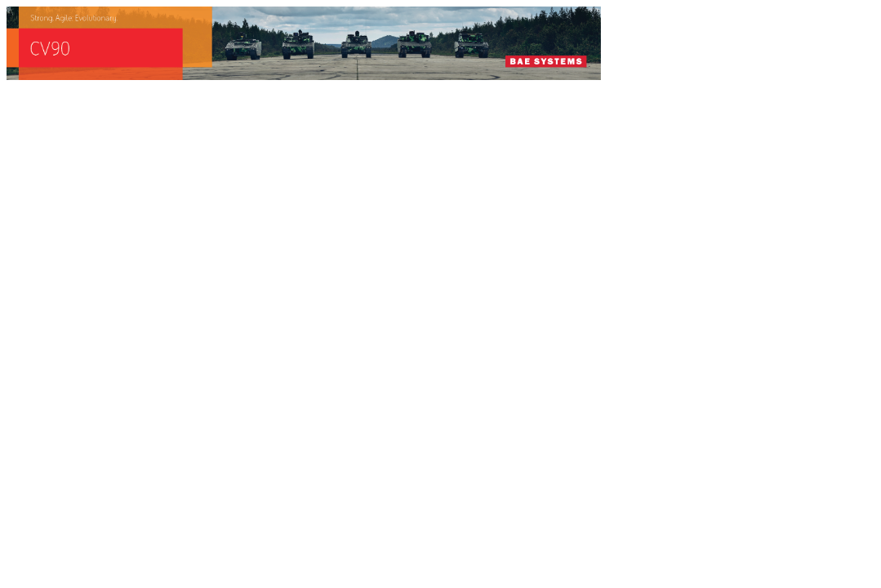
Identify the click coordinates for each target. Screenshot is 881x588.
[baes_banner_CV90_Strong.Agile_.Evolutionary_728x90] (304, 76)
